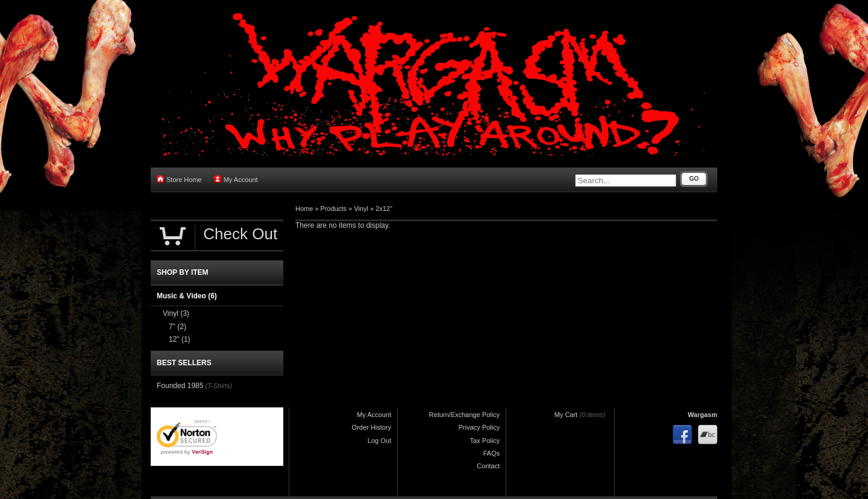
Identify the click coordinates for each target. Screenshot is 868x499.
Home (304, 209)
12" (180, 339)
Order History (372, 427)
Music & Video (187, 296)
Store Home (179, 179)
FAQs (491, 453)
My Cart (566, 415)
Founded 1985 (180, 386)
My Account (236, 179)
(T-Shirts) (219, 386)
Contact (488, 466)
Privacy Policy (479, 427)
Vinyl (361, 209)
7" (178, 327)
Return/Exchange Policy (464, 415)
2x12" (384, 209)
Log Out (379, 441)
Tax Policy (485, 441)
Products (334, 209)
